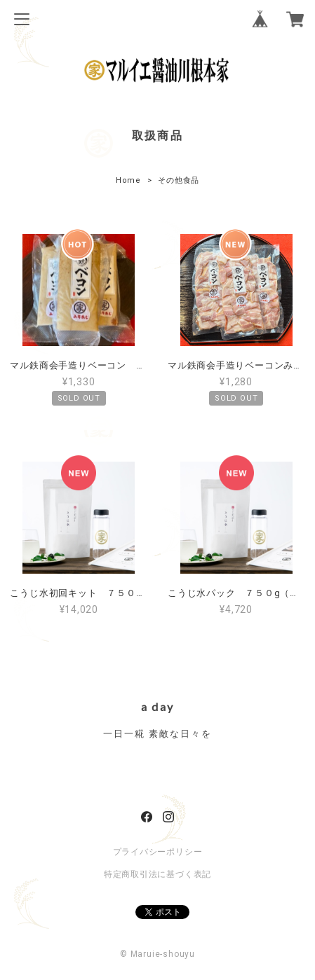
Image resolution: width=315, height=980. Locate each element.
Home (128, 180)
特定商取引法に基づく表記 (157, 874)
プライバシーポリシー (158, 852)
